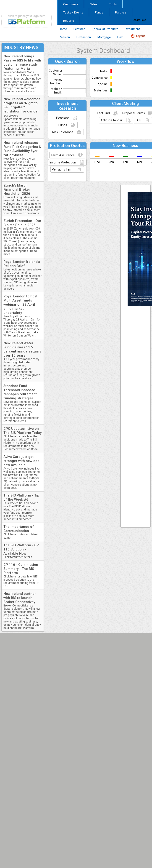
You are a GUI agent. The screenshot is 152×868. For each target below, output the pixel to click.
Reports (69, 21)
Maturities (101, 90)
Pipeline (102, 84)
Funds (99, 12)
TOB (138, 120)
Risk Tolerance (63, 132)
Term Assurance (63, 155)
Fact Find (103, 113)
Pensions (63, 118)
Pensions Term (63, 169)
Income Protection (63, 162)
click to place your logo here (26, 16)
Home (63, 29)
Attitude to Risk (111, 120)
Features (79, 29)
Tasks (104, 71)
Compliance (100, 77)
